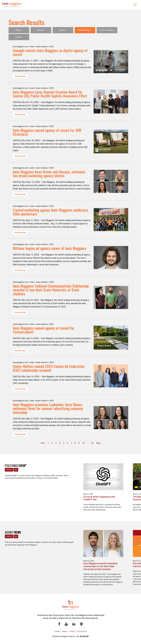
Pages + (19, 30)
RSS (15, 469)
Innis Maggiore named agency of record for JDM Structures (47, 132)
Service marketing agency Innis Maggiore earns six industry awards (123, 555)
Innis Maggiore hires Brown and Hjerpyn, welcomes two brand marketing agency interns (49, 174)
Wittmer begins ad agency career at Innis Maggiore (50, 248)
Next (98, 443)
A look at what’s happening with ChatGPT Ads (52, 490)
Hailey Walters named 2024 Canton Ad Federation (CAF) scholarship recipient (49, 368)
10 (83, 443)
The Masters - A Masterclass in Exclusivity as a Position (88, 490)
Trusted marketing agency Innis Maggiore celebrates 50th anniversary (50, 212)
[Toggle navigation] (135, 5)
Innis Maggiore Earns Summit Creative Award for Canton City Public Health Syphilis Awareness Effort (50, 94)
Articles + (63, 30)
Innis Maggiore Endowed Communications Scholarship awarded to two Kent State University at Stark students (51, 290)
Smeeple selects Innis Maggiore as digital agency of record (50, 52)
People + (19, 37)
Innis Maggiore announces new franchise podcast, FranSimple (88, 555)
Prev (43, 443)
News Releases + (85, 30)
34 (92, 443)
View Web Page (20, 76)
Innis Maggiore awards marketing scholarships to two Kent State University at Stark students (53, 556)
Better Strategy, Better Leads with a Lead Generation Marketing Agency (121, 492)
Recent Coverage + (107, 30)
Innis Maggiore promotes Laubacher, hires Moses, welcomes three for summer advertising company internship (48, 408)
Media (65, 630)
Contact (72, 630)
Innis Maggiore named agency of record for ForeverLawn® (44, 330)
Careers (57, 630)
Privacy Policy (82, 630)
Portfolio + (41, 30)
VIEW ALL (8, 469)
